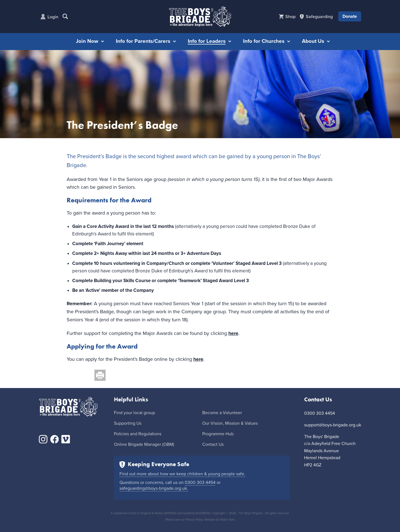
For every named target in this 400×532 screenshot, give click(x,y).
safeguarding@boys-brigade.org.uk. (154, 488)
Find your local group (134, 413)
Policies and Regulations (138, 434)
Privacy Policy (194, 520)
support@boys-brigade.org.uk (333, 425)
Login (53, 17)
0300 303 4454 (200, 483)
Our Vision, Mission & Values (230, 423)
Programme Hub (218, 434)
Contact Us (213, 444)
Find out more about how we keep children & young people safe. (182, 474)
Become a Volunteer (222, 413)
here (233, 333)
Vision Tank (227, 520)
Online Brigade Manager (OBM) (144, 444)
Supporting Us (128, 423)
